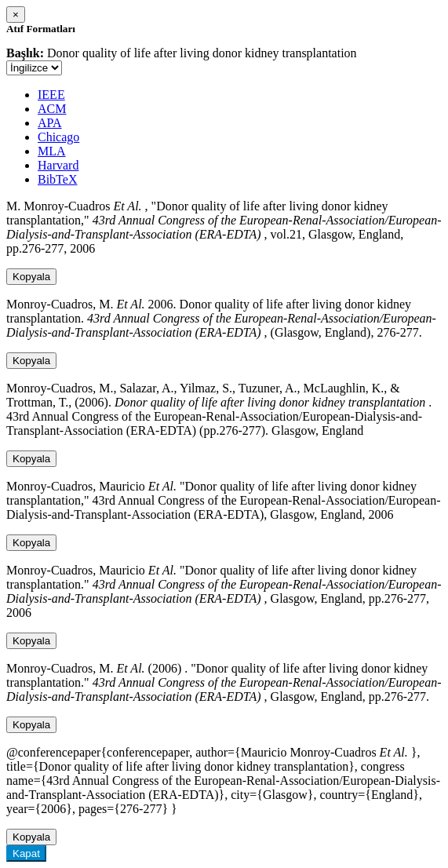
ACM (52, 109)
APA (50, 123)
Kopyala (31, 277)
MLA (52, 151)
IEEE (51, 95)
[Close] (16, 15)
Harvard (58, 165)
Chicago (58, 137)
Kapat (26, 853)
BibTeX (57, 179)
